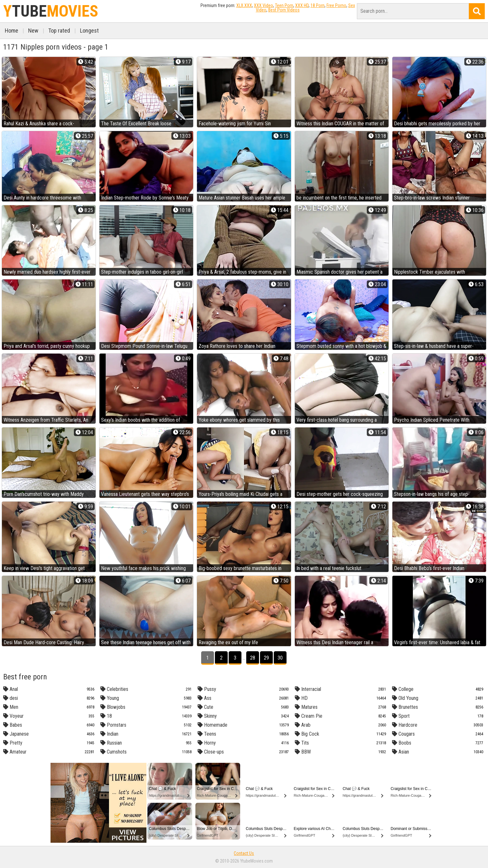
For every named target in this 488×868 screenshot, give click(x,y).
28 (253, 658)
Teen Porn (284, 5)
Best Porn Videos (284, 10)
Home (12, 31)
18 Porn (318, 5)
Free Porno (336, 5)
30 (280, 658)
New (33, 31)
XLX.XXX (244, 5)
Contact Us (244, 853)
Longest (89, 31)
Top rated (59, 31)
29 (266, 658)
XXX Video (264, 5)
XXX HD (302, 5)
